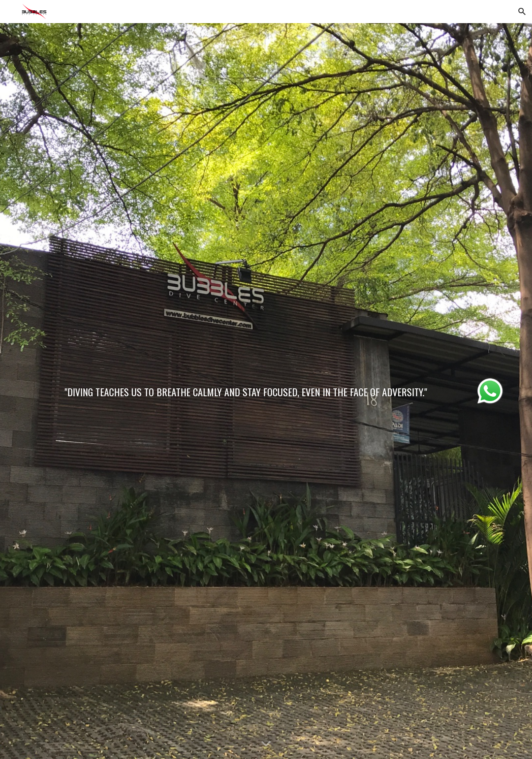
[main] (246, 389)
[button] (522, 12)
